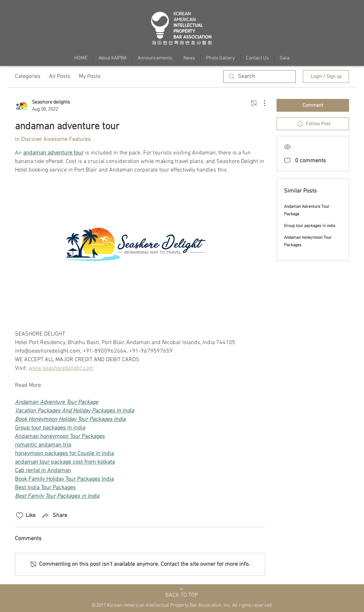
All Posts (60, 76)
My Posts (90, 76)
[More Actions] (261, 103)
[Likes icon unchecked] (20, 516)
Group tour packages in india (310, 226)
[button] (285, 58)
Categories (28, 76)
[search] (259, 76)
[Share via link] (54, 516)
